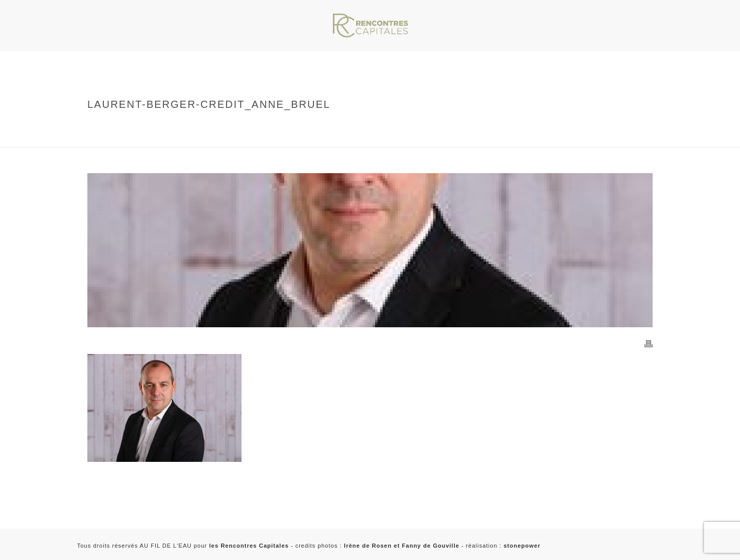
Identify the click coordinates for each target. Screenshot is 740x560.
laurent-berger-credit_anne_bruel (194, 137)
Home (141, 126)
